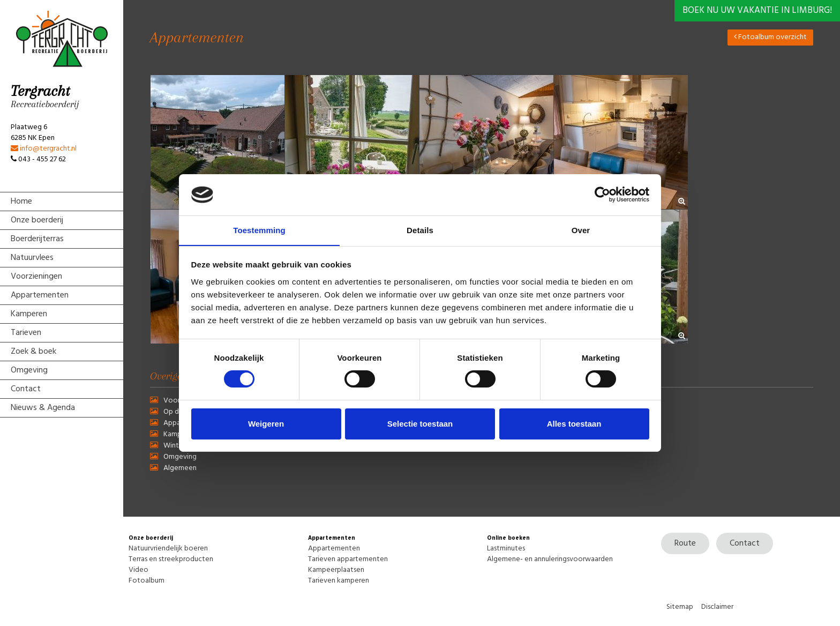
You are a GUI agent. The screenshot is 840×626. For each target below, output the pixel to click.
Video (138, 570)
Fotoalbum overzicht (770, 37)
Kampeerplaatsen (336, 570)
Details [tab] (420, 230)
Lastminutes (506, 549)
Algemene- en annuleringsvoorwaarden (550, 559)
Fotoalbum (147, 581)
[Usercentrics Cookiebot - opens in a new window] (602, 195)
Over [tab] (581, 230)
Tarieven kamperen (339, 581)
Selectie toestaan (420, 424)
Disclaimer (717, 607)
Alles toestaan (574, 424)
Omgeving (180, 457)
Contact (745, 543)
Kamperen (180, 434)
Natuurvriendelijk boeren (168, 549)
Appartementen (334, 549)
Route (685, 543)
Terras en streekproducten (171, 559)
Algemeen (180, 468)
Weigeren (266, 424)
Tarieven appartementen (348, 559)
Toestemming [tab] (259, 230)
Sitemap (680, 607)
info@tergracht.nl (44, 149)
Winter (174, 446)
